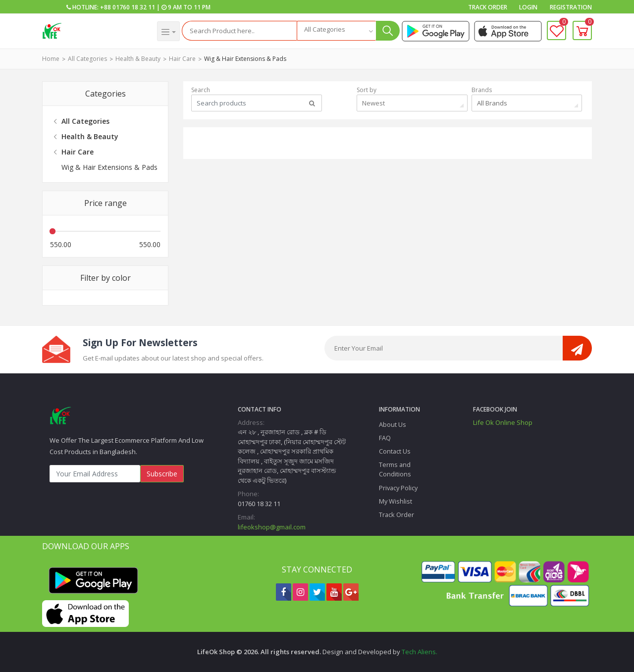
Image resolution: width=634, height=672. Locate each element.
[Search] (239, 31)
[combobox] (336, 31)
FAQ (385, 438)
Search (201, 90)
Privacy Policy (398, 488)
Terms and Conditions (395, 469)
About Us (393, 424)
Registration (571, 7)
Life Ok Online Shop (503, 422)
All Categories (87, 59)
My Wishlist (396, 501)
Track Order (488, 7)
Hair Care (182, 59)
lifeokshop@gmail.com (272, 527)
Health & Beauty (138, 59)
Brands (482, 90)
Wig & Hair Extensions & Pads (245, 59)
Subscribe (162, 474)
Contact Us (395, 451)
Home (51, 59)
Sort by (367, 90)
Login (528, 7)
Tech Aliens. (420, 652)
